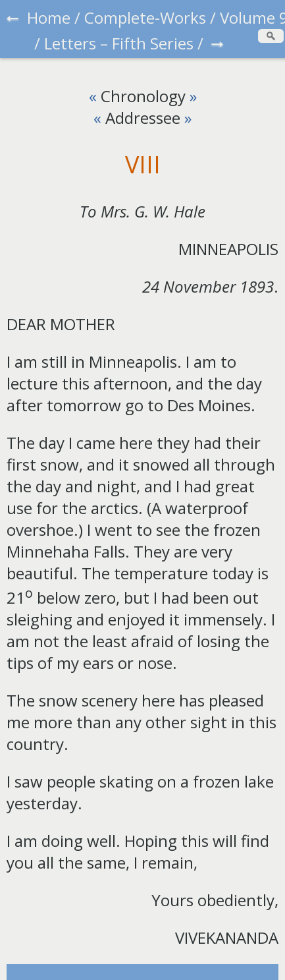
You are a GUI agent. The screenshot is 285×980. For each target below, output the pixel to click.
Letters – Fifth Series (119, 43)
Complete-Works (145, 17)
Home (49, 17)
